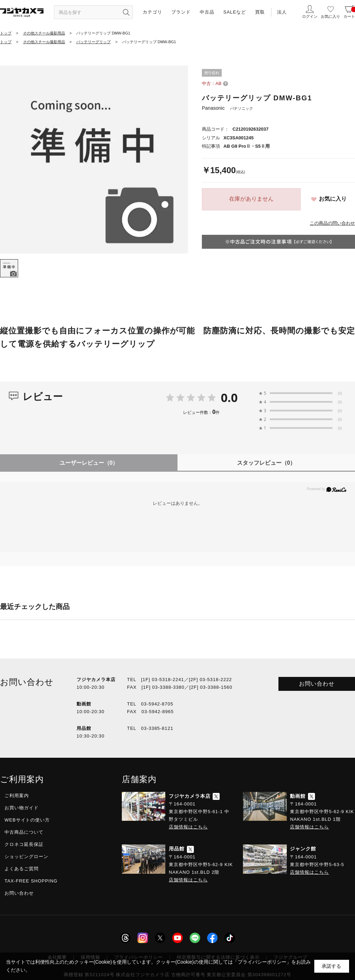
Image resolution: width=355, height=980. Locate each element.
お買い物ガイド (22, 808)
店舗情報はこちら (188, 827)
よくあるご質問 (22, 869)
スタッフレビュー (266, 463)
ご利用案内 (17, 796)
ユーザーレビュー (89, 463)
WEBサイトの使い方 (27, 820)
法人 (282, 12)
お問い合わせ (317, 684)
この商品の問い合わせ (332, 223)
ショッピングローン (26, 856)
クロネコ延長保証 (24, 844)
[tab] (9, 268)
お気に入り (333, 199)
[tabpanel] (94, 160)
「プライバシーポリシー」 (262, 962)
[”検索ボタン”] (126, 12)
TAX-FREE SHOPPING (31, 881)
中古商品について (24, 832)
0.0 (229, 398)
